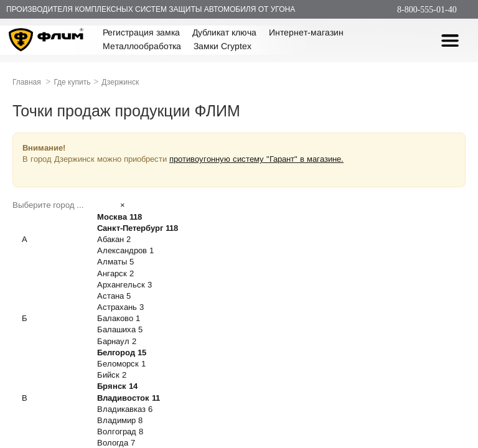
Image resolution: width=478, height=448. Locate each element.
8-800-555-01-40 (427, 10)
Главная (27, 82)
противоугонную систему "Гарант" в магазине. (256, 159)
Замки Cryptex (223, 46)
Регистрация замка (141, 32)
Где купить (72, 82)
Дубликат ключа (224, 32)
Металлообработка (142, 46)
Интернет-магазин (306, 32)
